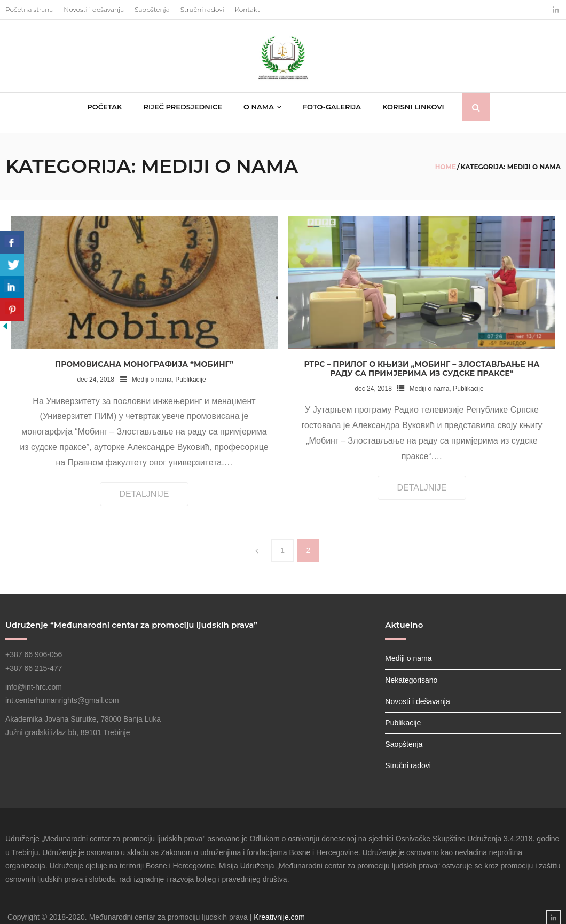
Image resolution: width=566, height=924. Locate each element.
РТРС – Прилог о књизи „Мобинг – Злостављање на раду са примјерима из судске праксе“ (422, 357)
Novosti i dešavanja (94, 9)
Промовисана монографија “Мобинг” (144, 353)
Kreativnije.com (279, 906)
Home (446, 156)
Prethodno (257, 540)
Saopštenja (152, 9)
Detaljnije (144, 483)
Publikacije (190, 368)
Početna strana (29, 9)
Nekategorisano (411, 669)
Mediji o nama (152, 368)
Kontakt (247, 9)
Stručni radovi (202, 9)
